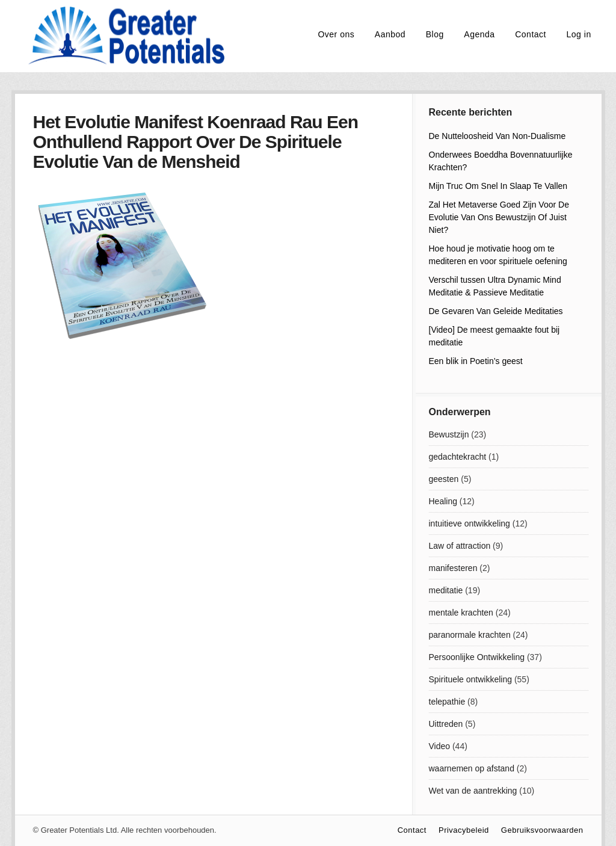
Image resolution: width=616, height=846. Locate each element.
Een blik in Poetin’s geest (476, 361)
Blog (435, 34)
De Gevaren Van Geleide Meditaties (496, 311)
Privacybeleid (464, 830)
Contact (531, 34)
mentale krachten (461, 613)
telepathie (447, 702)
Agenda (479, 34)
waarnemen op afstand (472, 768)
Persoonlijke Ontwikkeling (477, 657)
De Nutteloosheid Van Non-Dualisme (497, 136)
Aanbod (390, 34)
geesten (444, 479)
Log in (579, 34)
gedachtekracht (458, 457)
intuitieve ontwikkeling (470, 523)
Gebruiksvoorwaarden (542, 830)
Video (440, 746)
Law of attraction (460, 546)
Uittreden (446, 724)
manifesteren (453, 568)
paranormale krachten (470, 635)
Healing (443, 501)
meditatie (446, 590)
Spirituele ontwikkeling (471, 679)
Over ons (336, 34)
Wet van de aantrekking (473, 791)
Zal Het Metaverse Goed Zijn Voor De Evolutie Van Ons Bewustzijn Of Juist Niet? (499, 217)
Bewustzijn (449, 434)
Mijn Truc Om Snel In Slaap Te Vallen (498, 186)
